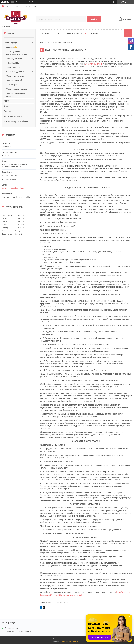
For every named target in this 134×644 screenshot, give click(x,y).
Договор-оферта (12, 628)
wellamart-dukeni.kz (94, 64)
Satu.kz (79, 639)
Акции (6, 101)
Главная (45, 33)
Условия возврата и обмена (16, 121)
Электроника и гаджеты (17, 89)
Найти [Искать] (94, 19)
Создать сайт (21, 2)
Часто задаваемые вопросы (16, 116)
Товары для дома (14, 59)
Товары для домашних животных (16, 95)
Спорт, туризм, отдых (16, 76)
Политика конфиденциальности (18, 631)
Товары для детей (14, 80)
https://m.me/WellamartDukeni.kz (16, 197)
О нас (6, 106)
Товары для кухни (14, 63)
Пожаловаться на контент (71, 641)
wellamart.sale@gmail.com (13, 188)
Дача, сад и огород (15, 67)
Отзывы (7, 111)
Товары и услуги (11, 43)
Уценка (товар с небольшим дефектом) (16, 53)
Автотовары (12, 85)
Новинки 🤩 (11, 47)
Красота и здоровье (15, 72)
